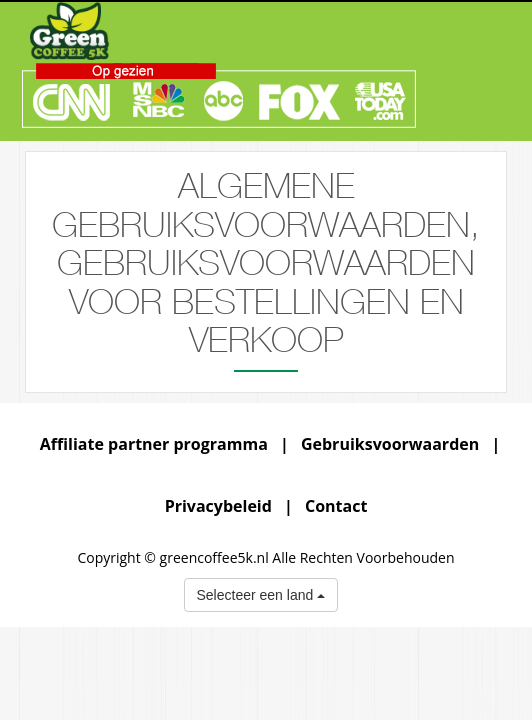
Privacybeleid (218, 506)
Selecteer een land (261, 595)
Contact (336, 506)
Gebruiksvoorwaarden (390, 444)
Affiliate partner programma (154, 444)
